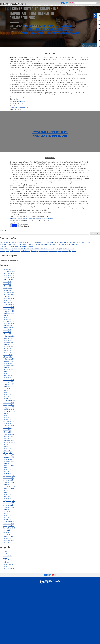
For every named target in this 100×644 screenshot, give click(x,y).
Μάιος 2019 (7, 394)
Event (5, 552)
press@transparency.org (19, 101)
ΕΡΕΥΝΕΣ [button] (59, 6)
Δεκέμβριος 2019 (9, 382)
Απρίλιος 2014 (8, 497)
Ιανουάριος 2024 (9, 307)
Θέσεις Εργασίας (9, 564)
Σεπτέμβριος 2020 (9, 369)
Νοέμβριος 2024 (9, 299)
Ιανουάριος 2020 (9, 380)
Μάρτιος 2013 (8, 520)
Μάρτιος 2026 (8, 269)
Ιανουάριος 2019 (9, 403)
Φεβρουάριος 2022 (9, 336)
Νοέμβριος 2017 (9, 426)
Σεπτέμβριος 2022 (9, 328)
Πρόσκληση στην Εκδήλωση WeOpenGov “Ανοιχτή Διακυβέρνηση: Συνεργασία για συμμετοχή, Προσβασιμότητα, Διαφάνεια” (38, 251)
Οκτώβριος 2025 (9, 280)
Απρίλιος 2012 (8, 532)
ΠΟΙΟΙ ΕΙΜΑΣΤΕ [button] (38, 6)
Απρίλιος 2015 (8, 472)
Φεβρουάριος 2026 (9, 271)
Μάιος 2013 (7, 515)
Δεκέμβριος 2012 (9, 526)
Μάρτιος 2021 (8, 357)
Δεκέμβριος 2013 (9, 505)
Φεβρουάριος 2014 (9, 501)
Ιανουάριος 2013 (9, 524)
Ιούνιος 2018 (7, 415)
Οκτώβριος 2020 (9, 367)
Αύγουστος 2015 (9, 465)
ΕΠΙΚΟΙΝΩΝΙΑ (92, 6)
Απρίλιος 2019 (8, 397)
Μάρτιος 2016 (8, 453)
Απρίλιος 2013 (8, 518)
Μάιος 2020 (7, 374)
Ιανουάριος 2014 (9, 503)
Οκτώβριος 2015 (9, 463)
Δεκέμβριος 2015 (9, 459)
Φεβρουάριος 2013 (9, 522)
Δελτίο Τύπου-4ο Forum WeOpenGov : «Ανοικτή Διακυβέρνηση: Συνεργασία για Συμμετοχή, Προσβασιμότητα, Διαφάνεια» (37, 249)
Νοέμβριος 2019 (9, 384)
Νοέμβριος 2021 (9, 342)
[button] (98, 15)
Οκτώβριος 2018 (9, 409)
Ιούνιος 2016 (7, 447)
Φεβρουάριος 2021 (9, 359)
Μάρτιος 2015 (8, 474)
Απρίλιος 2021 (8, 355)
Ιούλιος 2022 (7, 330)
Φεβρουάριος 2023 (9, 321)
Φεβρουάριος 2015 (9, 476)
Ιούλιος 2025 (7, 282)
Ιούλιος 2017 (7, 428)
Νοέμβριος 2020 (9, 365)
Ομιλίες (6, 566)
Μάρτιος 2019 (8, 399)
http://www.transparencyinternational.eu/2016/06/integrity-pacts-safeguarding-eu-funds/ (32, 218)
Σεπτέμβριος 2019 (9, 388)
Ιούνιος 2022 (7, 332)
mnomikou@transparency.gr (20, 107)
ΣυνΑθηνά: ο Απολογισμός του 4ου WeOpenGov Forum (17, 247)
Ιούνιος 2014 (7, 493)
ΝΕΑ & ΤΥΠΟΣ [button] (67, 6)
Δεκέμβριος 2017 (9, 424)
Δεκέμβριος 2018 (9, 405)
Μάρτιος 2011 (8, 538)
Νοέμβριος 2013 (9, 507)
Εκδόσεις (6, 562)
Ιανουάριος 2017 (9, 436)
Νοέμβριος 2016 (9, 440)
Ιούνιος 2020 (7, 372)
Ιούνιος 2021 (7, 351)
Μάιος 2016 (7, 449)
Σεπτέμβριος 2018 (9, 411)
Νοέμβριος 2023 (9, 311)
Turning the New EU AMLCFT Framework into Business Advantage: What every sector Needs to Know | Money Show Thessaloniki (39, 245)
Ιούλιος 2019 (7, 390)
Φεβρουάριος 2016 (9, 455)
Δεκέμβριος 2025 (9, 276)
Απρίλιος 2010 (8, 543)
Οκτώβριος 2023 (9, 313)
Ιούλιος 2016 (7, 445)
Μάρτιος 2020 (8, 378)
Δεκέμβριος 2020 (9, 363)
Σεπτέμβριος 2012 (9, 528)
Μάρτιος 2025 (8, 290)
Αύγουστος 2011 (9, 536)
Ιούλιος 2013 (7, 513)
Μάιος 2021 (7, 353)
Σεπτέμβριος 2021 (9, 347)
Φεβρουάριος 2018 (9, 422)
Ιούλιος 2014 (7, 490)
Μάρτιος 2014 (8, 499)
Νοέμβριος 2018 (9, 407)
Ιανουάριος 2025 (9, 294)
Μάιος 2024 (7, 301)
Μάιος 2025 (7, 286)
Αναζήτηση (3, 231)
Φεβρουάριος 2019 (9, 401)
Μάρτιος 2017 (8, 432)
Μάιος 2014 (7, 495)
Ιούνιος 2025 (7, 284)
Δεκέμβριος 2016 (9, 438)
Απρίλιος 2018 (8, 417)
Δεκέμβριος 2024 (9, 296)
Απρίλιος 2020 (8, 376)
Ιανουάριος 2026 (9, 273)
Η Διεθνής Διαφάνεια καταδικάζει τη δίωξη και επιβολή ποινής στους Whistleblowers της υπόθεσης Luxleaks (50, 29)
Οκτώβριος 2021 (9, 344)
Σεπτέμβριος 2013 (9, 511)
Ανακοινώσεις (8, 556)
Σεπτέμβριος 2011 (9, 534)
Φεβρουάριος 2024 (9, 305)
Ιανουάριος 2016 (9, 457)
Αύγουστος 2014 (9, 488)
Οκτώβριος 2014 (9, 484)
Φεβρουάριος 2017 (9, 434)
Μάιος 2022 (7, 334)
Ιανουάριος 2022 (9, 338)
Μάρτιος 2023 (8, 319)
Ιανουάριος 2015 (9, 478)
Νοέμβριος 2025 (9, 278)
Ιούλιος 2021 (7, 349)
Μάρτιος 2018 (8, 420)
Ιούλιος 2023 (7, 315)
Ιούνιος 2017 (7, 430)
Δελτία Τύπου (8, 560)
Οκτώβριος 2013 (9, 509)
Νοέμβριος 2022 (9, 324)
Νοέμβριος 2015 (9, 461)
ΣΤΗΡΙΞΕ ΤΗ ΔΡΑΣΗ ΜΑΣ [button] (80, 6)
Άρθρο (5, 558)
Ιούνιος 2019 (7, 392)
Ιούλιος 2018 (7, 413)
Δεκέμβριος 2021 (9, 340)
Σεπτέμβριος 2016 (9, 442)
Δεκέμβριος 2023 (9, 309)
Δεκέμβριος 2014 (9, 480)
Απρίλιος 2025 (8, 288)
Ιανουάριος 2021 (9, 361)
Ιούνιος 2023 (7, 317)
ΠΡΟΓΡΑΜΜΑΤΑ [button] (49, 6)
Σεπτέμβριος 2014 (9, 486)
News (5, 554)
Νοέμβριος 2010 (9, 541)
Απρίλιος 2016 (8, 451)
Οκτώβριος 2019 (9, 386)
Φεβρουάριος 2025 (9, 292)
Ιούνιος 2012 (7, 530)
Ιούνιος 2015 (7, 468)
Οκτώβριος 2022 (9, 326)
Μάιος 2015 (7, 470)
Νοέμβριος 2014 (9, 482)
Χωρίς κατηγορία (9, 568)
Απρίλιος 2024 (8, 303)
